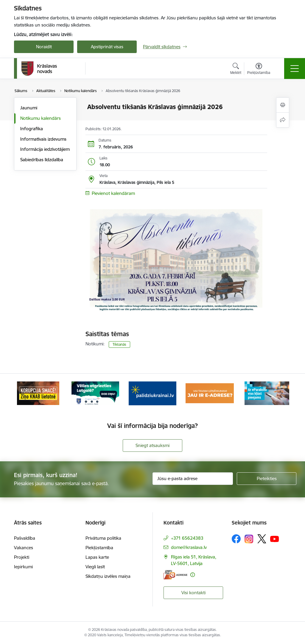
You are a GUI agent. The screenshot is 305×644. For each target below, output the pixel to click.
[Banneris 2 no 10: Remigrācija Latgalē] (95, 393)
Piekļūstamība (99, 548)
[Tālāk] (281, 393)
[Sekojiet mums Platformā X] (262, 539)
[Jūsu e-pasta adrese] (193, 479)
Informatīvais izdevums (43, 139)
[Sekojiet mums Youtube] (275, 539)
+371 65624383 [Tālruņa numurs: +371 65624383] (187, 538)
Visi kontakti (193, 593)
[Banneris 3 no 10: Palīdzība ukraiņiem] (152, 393)
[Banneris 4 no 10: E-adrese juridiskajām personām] (210, 393)
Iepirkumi (23, 567)
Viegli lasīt (95, 567)
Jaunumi (29, 108)
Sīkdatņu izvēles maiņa (108, 576)
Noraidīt (44, 47)
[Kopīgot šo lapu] (283, 120)
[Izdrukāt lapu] (283, 105)
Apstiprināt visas (107, 47)
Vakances (24, 548)
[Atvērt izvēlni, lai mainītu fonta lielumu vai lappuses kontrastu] (259, 69)
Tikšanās (119, 344)
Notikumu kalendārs (41, 118)
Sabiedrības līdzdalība (42, 160)
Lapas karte (97, 557)
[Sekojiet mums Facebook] (236, 539)
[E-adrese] (175, 575)
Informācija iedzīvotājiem (45, 149)
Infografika (32, 129)
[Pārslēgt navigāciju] (295, 69)
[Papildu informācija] (193, 575)
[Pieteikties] (267, 479)
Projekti (22, 557)
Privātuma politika (103, 538)
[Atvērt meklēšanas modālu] (236, 69)
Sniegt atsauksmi (152, 445)
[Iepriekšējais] (24, 393)
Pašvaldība (25, 538)
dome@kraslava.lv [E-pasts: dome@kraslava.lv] (189, 547)
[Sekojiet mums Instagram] (249, 539)
